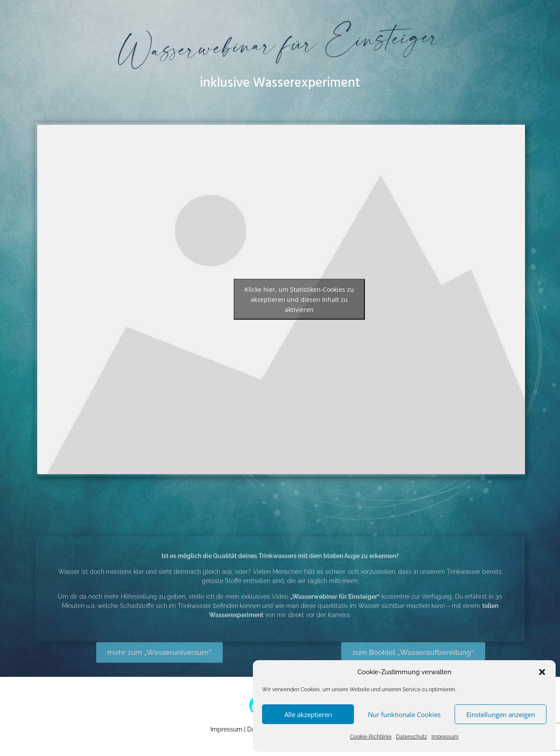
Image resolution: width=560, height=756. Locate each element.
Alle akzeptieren (308, 714)
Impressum (445, 737)
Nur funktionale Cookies (404, 714)
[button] (542, 672)
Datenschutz (411, 737)
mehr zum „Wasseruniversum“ (159, 665)
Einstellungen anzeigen (501, 714)
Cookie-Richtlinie (371, 737)
